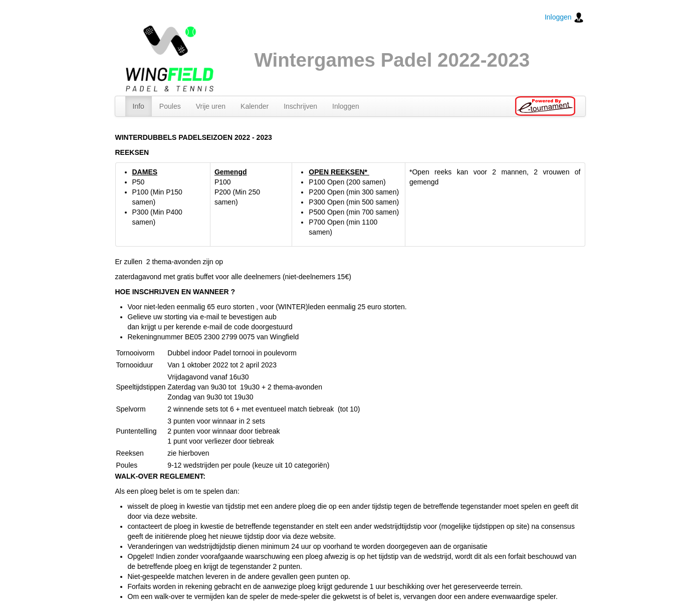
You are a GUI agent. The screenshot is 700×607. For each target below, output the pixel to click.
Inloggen (564, 18)
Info (139, 106)
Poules (170, 106)
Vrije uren (211, 106)
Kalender (255, 106)
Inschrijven (300, 106)
